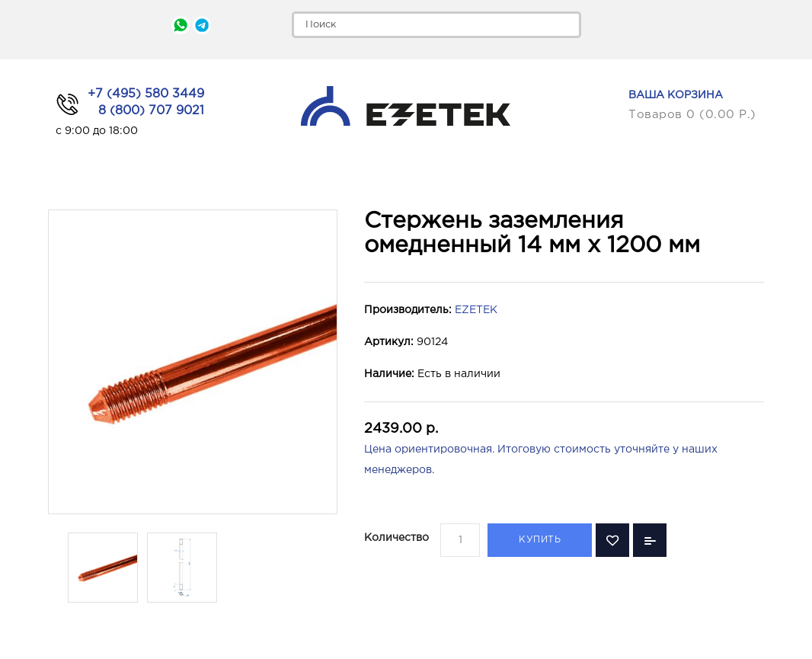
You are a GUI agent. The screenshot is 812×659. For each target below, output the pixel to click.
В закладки (612, 540)
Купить (540, 540)
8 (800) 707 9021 (151, 111)
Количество (396, 538)
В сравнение (650, 540)
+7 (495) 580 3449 (146, 94)
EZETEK (476, 310)
